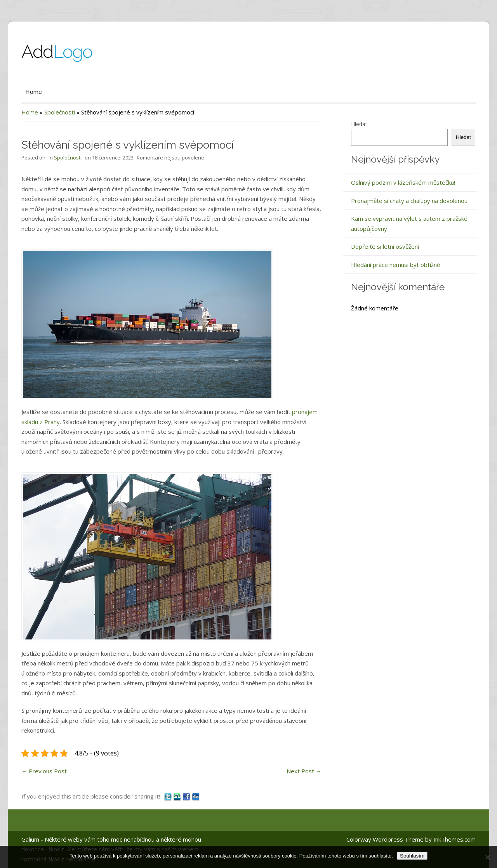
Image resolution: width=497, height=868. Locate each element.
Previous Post (44, 771)
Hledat (359, 124)
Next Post (304, 771)
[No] (487, 857)
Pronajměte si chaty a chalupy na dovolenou (409, 201)
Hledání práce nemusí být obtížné (396, 265)
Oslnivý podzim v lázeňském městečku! (403, 182)
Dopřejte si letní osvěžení (385, 246)
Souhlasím (412, 856)
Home (34, 92)
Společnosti (60, 112)
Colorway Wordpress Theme (385, 839)
